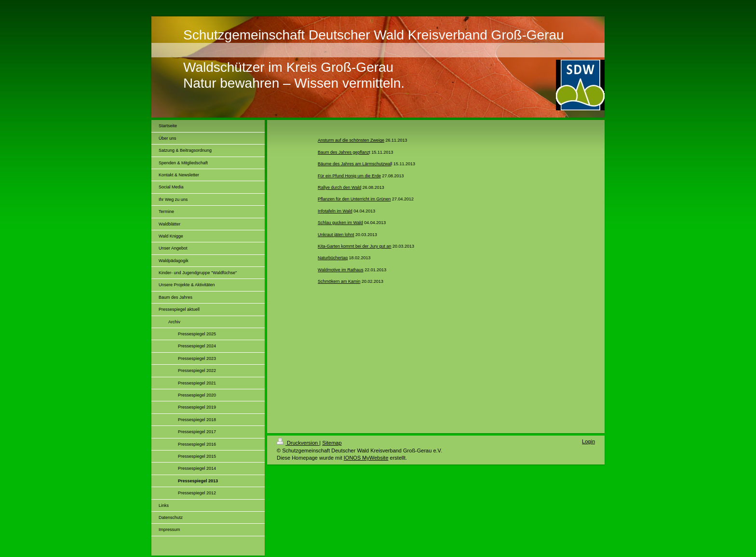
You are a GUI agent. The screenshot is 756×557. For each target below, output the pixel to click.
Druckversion (298, 443)
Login (588, 441)
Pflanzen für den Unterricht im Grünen (354, 199)
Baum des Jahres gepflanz (344, 152)
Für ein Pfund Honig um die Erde (349, 176)
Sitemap (332, 443)
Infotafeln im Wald (335, 211)
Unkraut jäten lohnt (336, 235)
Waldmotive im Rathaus (341, 270)
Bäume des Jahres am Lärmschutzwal (355, 164)
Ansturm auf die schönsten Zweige (351, 140)
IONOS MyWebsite (366, 458)
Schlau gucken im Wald (340, 223)
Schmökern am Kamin (339, 281)
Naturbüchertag (333, 258)
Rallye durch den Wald (339, 187)
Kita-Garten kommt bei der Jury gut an (355, 246)
